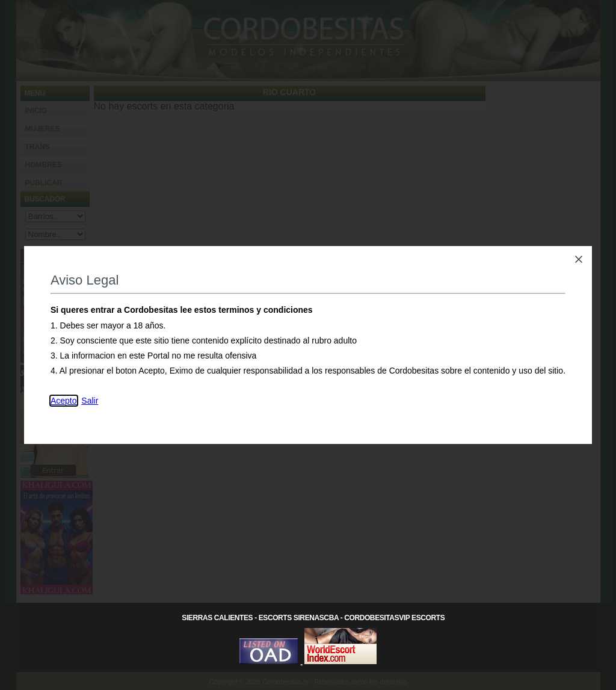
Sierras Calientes (217, 618)
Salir (90, 401)
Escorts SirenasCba (299, 618)
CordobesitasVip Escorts (394, 618)
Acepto (64, 401)
